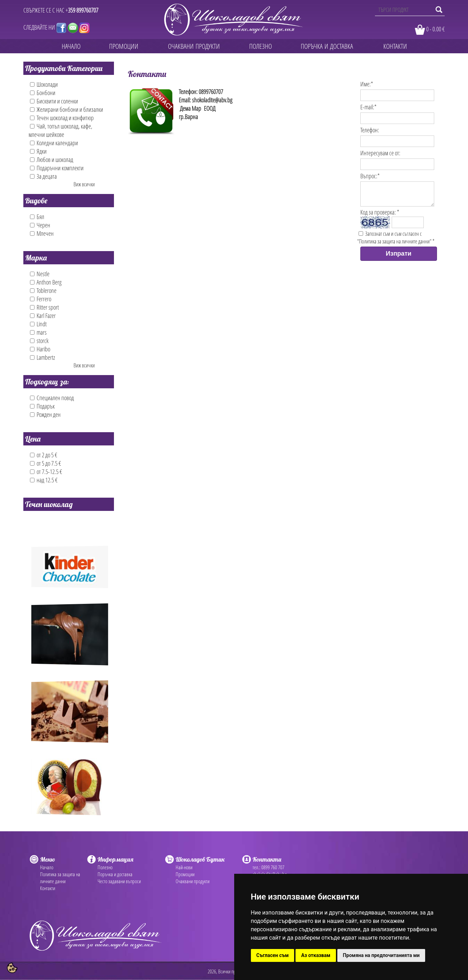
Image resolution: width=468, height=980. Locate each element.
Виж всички (84, 184)
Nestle (40, 274)
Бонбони (43, 93)
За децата (43, 176)
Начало (47, 867)
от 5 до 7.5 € (45, 463)
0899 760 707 (273, 867)
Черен (40, 225)
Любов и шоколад (52, 160)
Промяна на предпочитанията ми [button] (381, 955)
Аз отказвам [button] (316, 955)
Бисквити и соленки (54, 101)
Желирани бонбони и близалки (67, 109)
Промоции (185, 874)
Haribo (40, 349)
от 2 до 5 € (44, 455)
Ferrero (41, 299)
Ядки (38, 151)
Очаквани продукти (193, 881)
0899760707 (211, 92)
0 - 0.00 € (435, 29)
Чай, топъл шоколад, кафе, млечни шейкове (60, 130)
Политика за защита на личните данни (60, 878)
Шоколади (44, 84)
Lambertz (43, 357)
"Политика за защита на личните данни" (394, 246)
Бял (37, 217)
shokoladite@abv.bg (212, 100)
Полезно (105, 867)
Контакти (48, 888)
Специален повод (52, 398)
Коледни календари (54, 143)
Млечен (42, 233)
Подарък (42, 406)
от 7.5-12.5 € (46, 472)
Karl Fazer (43, 316)
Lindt (38, 324)
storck (39, 341)
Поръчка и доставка (115, 874)
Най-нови (184, 867)
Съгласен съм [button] (273, 955)
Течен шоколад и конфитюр (62, 118)
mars (38, 332)
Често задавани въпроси (119, 881)
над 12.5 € (44, 480)
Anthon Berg (46, 282)
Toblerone (43, 290)
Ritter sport (44, 307)
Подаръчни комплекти (57, 168)
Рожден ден (45, 414)
